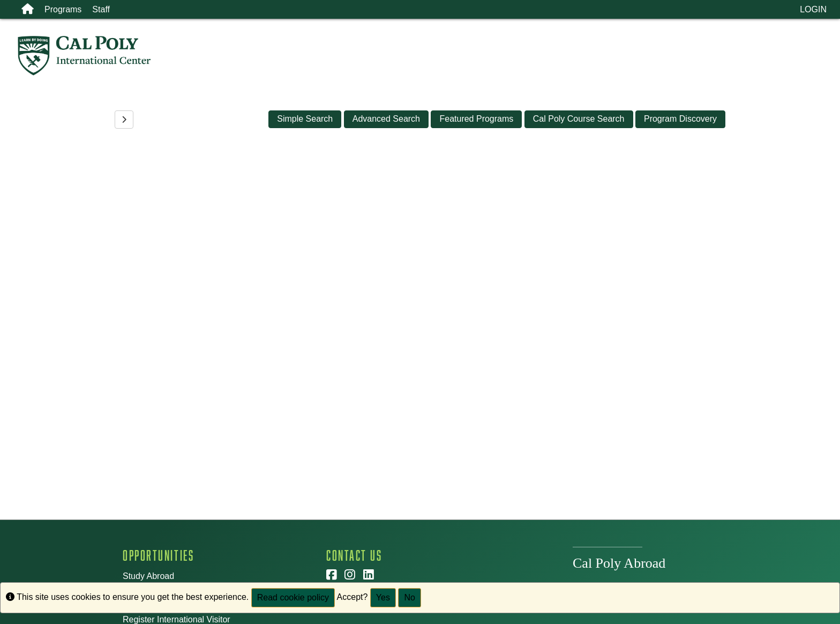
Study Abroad (148, 576)
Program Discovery (680, 119)
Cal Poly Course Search (579, 119)
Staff (101, 9)
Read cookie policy (293, 597)
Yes (383, 597)
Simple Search (305, 119)
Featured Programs (476, 119)
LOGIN (813, 9)
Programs (63, 9)
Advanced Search (386, 119)
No (409, 597)
